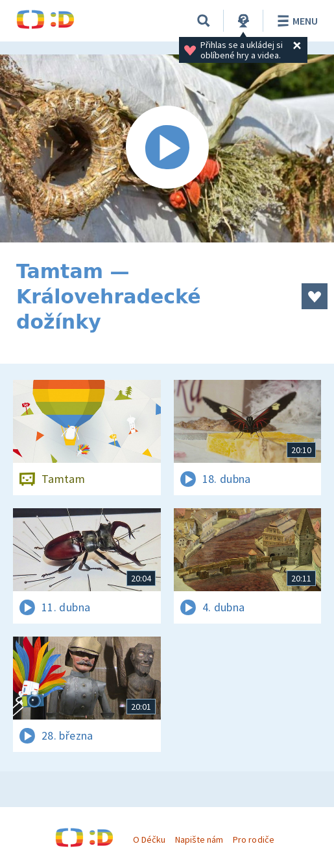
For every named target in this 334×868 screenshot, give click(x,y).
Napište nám (199, 839)
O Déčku (149, 839)
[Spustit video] (167, 148)
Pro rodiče (253, 839)
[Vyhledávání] (204, 21)
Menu (295, 21)
